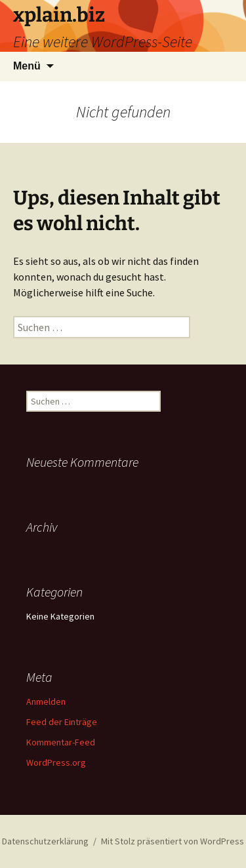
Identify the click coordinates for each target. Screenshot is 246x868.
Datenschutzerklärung (45, 841)
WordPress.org (56, 762)
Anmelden (46, 701)
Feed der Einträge (62, 722)
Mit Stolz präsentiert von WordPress (173, 841)
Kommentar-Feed (61, 742)
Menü (27, 66)
